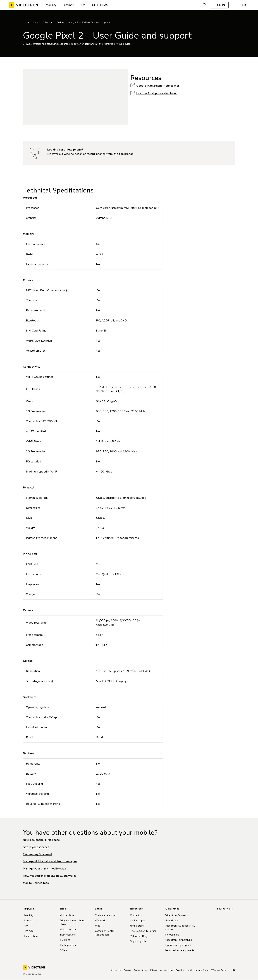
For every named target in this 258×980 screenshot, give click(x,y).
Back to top (226, 909)
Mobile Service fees (36, 883)
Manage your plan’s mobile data (44, 869)
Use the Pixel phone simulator (157, 93)
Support (37, 22)
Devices (60, 22)
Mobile (49, 22)
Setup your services (36, 847)
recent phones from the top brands (110, 154)
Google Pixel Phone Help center (158, 86)
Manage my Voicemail (37, 854)
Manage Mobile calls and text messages (50, 861)
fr (233, 970)
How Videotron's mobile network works (50, 876)
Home (26, 22)
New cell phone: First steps (41, 840)
